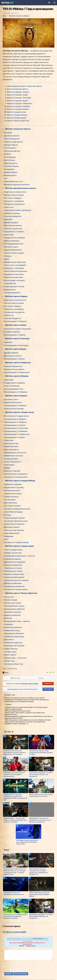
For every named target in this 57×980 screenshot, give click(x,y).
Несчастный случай (12, 603)
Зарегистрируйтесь (13, 689)
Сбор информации (12, 533)
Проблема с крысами (13, 484)
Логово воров (10, 500)
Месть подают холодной (14, 280)
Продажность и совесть (14, 232)
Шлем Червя (9, 465)
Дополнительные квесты (17, 89)
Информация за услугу (14, 456)
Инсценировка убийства (14, 609)
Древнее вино (10, 290)
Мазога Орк (9, 235)
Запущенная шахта (12, 490)
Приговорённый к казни (14, 606)
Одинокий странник (12, 612)
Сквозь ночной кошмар (14, 253)
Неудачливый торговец (14, 487)
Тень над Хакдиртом (13, 216)
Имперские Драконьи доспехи (17, 185)
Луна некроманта (11, 450)
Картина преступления (14, 195)
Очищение (8, 624)
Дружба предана (11, 222)
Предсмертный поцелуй (14, 646)
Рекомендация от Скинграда (16, 345)
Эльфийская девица (12, 559)
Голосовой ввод (21, 974)
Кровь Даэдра (10, 157)
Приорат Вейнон (11, 145)
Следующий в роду (12, 630)
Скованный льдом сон (13, 643)
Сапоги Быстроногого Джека (16, 580)
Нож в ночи (9, 597)
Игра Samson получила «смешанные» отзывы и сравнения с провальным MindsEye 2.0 (38, 872)
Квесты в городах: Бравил (18, 109)
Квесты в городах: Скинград (19, 98)
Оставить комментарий (14, 932)
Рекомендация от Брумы (14, 359)
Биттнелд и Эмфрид (12, 198)
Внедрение (9, 536)
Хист (6, 539)
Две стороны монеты (13, 225)
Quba (7, 672)
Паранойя (8, 219)
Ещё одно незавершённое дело (17, 509)
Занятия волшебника (13, 627)
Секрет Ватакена (11, 446)
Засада (7, 468)
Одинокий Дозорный (13, 250)
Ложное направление (13, 565)
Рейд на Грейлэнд (12, 241)
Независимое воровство (14, 586)
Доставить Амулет (12, 136)
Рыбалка (8, 256)
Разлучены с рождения (14, 201)
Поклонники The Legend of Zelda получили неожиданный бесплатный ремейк (15, 916)
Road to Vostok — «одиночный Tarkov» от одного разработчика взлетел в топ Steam (15, 820)
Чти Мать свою (10, 652)
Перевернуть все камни (14, 274)
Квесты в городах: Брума (17, 101)
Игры (5, 16)
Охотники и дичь (11, 247)
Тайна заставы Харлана (14, 530)
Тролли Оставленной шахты (16, 521)
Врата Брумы (9, 160)
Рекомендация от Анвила (15, 335)
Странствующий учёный (14, 518)
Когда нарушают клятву (14, 286)
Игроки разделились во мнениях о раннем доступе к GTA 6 (41, 795)
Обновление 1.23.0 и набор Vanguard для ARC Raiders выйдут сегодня (41, 753)
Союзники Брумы (11, 166)
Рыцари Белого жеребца (14, 238)
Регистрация (48, 689)
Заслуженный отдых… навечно (17, 621)
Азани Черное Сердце (13, 512)
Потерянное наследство (14, 204)
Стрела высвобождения (14, 577)
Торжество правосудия (14, 636)
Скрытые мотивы (11, 443)
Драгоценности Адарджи (15, 562)
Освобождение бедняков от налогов (19, 556)
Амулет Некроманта (12, 462)
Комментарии (16, 678)
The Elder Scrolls (12, 668)
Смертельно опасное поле (15, 192)
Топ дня (7, 731)
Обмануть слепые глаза (14, 574)
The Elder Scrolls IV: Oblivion (19, 16)
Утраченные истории (13, 568)
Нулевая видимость (12, 293)
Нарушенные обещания (14, 633)
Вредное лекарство (12, 615)
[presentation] (20, 966)
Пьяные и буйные (11, 497)
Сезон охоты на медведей (15, 265)
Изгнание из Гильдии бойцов (16, 542)
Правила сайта (31, 946)
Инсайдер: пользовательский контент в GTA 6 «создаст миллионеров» (14, 774)
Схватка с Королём (12, 471)
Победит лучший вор (13, 553)
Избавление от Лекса (13, 571)
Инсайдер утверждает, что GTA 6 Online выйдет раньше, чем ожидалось (41, 774)
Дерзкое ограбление (13, 583)
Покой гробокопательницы (15, 271)
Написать (41, 678)
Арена (7, 259)
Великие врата (10, 175)
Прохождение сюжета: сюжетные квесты (24, 86)
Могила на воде (10, 600)
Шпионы (8, 154)
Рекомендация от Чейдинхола (17, 372)
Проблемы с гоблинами (14, 268)
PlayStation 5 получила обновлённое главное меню (14, 894)
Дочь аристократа (12, 527)
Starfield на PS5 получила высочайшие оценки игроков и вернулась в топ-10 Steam (15, 753)
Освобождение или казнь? (15, 453)
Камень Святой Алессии (14, 524)
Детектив (8, 618)
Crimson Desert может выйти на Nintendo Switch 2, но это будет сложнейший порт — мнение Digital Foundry (15, 872)
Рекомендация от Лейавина (16, 392)
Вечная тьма (9, 661)
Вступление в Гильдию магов (16, 416)
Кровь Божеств (10, 163)
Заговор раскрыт (11, 459)
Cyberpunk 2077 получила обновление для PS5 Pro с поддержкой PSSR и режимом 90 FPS (15, 797)
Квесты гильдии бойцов (17, 115)
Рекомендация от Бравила (15, 405)
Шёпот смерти (10, 655)
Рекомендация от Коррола (15, 321)
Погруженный (10, 283)
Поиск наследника (12, 139)
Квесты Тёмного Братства (18, 121)
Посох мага (9, 440)
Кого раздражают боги (14, 244)
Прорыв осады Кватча (13, 142)
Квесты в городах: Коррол (18, 92)
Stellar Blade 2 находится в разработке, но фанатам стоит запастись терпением (40, 820)
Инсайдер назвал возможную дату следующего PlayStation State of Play (27, 842)
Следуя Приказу (11, 649)
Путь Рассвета (10, 148)
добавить (9, 974)
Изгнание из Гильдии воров (16, 589)
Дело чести (9, 639)
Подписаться (48, 683)
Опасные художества (13, 229)
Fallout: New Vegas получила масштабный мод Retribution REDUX (39, 894)
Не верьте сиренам (12, 213)
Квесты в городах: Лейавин (18, 106)
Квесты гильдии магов (16, 112)
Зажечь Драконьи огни (14, 181)
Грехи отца (9, 207)
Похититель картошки (13, 277)
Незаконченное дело (13, 494)
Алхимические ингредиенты (16, 474)
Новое (6, 850)
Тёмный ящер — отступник (15, 658)
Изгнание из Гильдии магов (16, 477)
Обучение (8, 133)
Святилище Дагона (12, 151)
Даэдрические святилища (15, 262)
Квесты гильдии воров (16, 118)
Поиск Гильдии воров (13, 550)
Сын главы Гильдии (12, 506)
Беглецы (8, 515)
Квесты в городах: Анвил (17, 95)
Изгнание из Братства (13, 664)
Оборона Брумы (11, 172)
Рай (6, 178)
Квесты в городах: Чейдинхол (19, 103)
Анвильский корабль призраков (17, 210)
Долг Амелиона (10, 503)
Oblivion (5, 668)
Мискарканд (9, 169)
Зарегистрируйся (38, 938)
